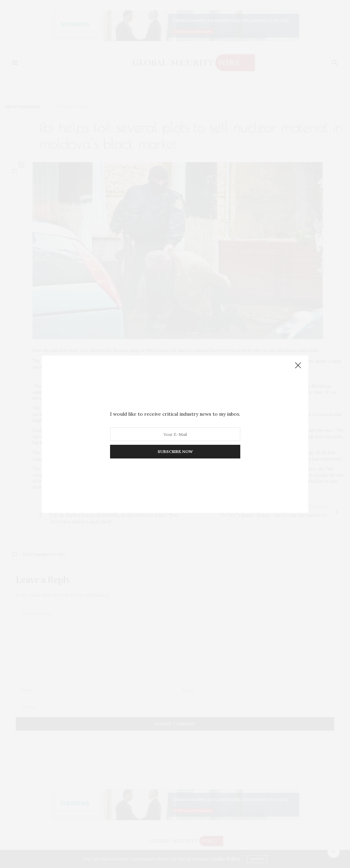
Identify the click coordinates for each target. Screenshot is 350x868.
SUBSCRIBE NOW (175, 451)
